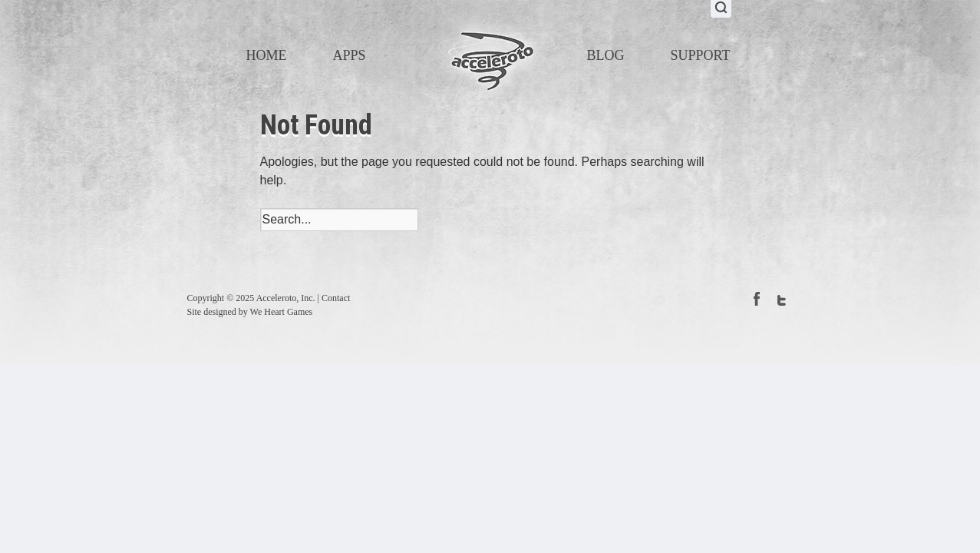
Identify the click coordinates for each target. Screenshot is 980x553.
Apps (350, 55)
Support (701, 55)
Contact (336, 298)
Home (267, 55)
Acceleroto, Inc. (286, 298)
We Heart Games (282, 312)
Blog (606, 55)
